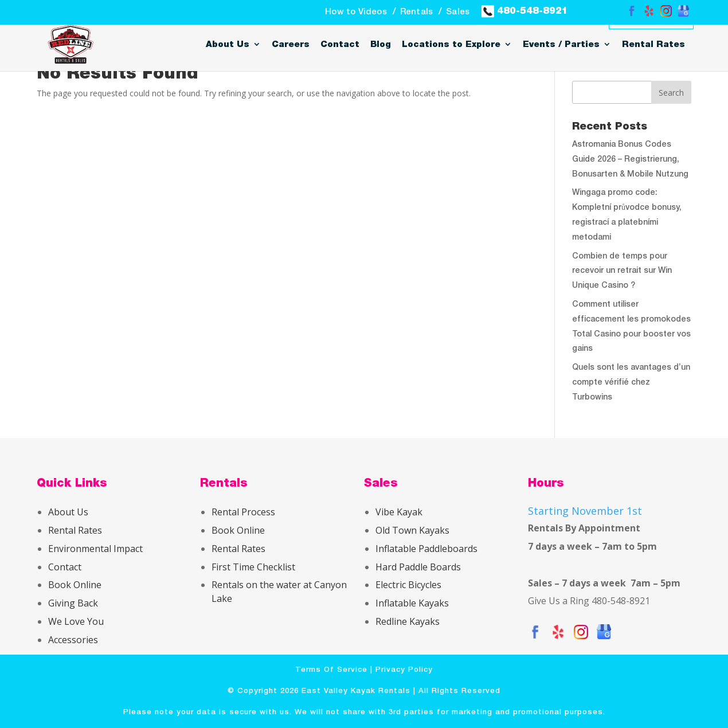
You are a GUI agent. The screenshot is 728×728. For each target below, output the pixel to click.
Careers (291, 44)
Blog (381, 44)
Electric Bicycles (408, 585)
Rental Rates (653, 44)
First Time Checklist (253, 567)
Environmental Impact (95, 549)
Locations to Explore (451, 44)
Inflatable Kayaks (412, 603)
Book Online (75, 585)
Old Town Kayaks (412, 530)
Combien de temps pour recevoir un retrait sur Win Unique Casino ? (622, 271)
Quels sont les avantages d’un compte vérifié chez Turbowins (631, 383)
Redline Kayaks (408, 621)
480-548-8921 (525, 11)
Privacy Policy (404, 670)
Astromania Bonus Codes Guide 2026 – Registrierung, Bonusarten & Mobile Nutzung (630, 160)
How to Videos (356, 12)
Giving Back (73, 603)
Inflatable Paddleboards (426, 549)
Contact (340, 44)
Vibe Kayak (399, 512)
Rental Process (243, 512)
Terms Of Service (331, 670)
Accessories (73, 640)
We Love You (76, 621)
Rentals (416, 12)
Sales (458, 12)
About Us (228, 44)
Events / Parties (561, 44)
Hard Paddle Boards (418, 567)
